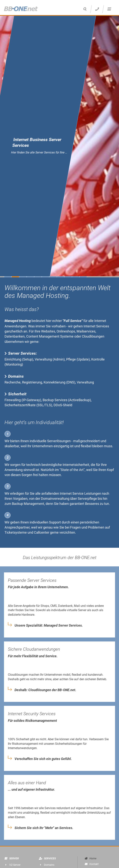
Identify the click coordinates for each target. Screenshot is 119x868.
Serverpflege (87, 499)
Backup (17, 504)
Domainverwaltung (55, 499)
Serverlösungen (59, 441)
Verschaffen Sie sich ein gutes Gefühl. (43, 759)
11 (83, 277)
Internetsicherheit (76, 465)
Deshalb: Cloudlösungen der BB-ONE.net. (45, 690)
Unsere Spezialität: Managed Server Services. (49, 625)
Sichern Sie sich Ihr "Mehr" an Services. (44, 828)
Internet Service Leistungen (80, 493)
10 (76, 277)
